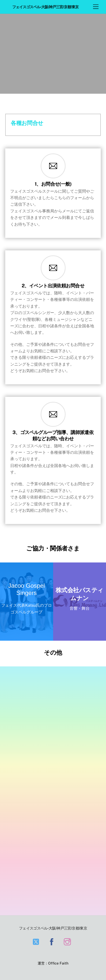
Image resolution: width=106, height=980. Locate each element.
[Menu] (96, 7)
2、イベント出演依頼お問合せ (53, 286)
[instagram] (68, 941)
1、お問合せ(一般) (53, 184)
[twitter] (37, 941)
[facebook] (53, 941)
